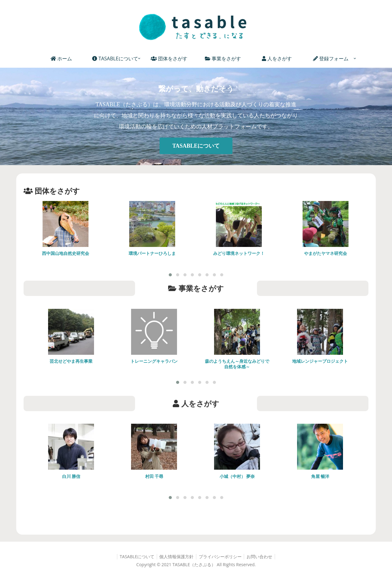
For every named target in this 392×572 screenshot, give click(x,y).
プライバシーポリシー (221, 557)
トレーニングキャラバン (154, 361)
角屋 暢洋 (320, 476)
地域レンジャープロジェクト (320, 361)
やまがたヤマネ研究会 (326, 253)
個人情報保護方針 (176, 557)
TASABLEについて (196, 146)
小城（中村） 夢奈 (237, 476)
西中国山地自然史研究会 (66, 253)
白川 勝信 (71, 476)
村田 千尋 (154, 476)
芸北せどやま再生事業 (71, 361)
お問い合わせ (262, 557)
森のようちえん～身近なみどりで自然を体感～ (237, 364)
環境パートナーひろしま (152, 253)
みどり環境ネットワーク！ (239, 253)
